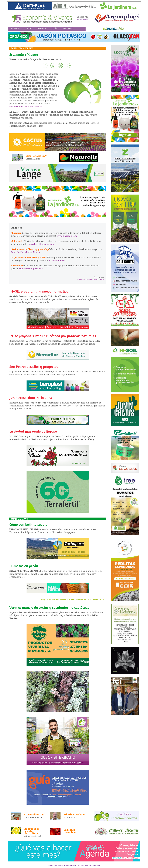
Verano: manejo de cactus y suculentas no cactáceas (49, 607)
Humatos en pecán (24, 566)
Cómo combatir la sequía (28, 524)
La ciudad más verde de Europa (33, 431)
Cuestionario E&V (36, 156)
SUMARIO (16, 29)
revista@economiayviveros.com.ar (91, 279)
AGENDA (42, 29)
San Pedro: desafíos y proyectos (34, 367)
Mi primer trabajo (74, 814)
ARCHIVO (68, 29)
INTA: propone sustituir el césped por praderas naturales (53, 336)
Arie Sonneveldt (58, 260)
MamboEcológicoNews (31, 269)
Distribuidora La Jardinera (26, 252)
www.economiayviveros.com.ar (26, 107)
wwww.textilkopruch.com (40, 244)
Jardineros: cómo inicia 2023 (31, 398)
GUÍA (55, 29)
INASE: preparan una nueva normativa (39, 291)
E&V (29, 29)
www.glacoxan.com (67, 236)
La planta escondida (70, 831)
